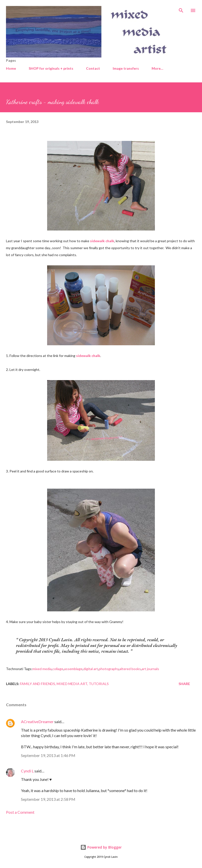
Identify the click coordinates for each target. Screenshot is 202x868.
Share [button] (184, 684)
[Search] (181, 9)
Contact (93, 68)
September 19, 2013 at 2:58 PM (48, 799)
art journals (150, 669)
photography (109, 669)
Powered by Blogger (101, 847)
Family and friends (38, 684)
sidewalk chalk (102, 241)
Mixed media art (72, 684)
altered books (130, 669)
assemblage (73, 669)
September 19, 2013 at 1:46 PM (48, 755)
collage (58, 669)
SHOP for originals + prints (51, 68)
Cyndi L (27, 771)
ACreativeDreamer (37, 722)
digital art (91, 669)
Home (11, 68)
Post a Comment (20, 812)
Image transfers (126, 68)
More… (157, 68)
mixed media (42, 669)
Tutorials (99, 684)
